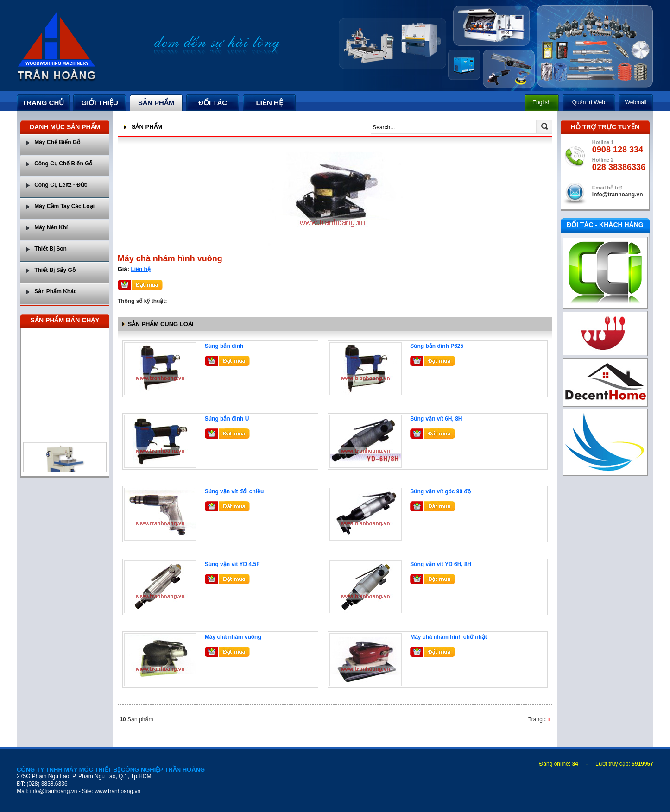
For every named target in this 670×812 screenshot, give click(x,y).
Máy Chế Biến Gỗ (57, 142)
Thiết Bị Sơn (51, 249)
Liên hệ (140, 269)
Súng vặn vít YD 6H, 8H (441, 564)
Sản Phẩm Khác (55, 291)
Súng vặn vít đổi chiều (234, 491)
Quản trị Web (589, 102)
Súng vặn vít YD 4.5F (232, 564)
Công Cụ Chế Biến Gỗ (63, 164)
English (541, 102)
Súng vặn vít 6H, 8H (436, 419)
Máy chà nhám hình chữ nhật (449, 637)
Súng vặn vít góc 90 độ (440, 491)
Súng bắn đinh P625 (437, 346)
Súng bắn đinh (224, 346)
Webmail (636, 102)
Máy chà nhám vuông (233, 637)
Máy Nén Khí (51, 227)
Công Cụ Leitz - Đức (61, 185)
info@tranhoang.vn (618, 195)
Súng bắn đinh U (227, 419)
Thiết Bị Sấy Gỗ (55, 270)
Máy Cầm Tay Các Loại (64, 206)
